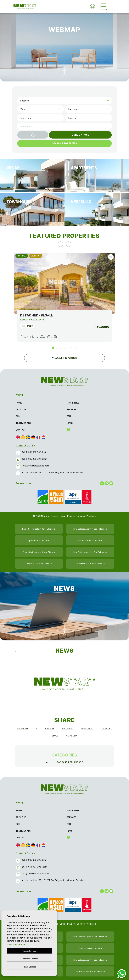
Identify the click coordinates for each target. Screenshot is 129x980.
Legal (63, 516)
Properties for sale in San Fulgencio (39, 529)
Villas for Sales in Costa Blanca (90, 564)
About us (21, 409)
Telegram (107, 729)
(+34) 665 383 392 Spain (35, 459)
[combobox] (64, 100)
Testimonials (23, 423)
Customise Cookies (29, 959)
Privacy (71, 516)
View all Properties (64, 358)
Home (19, 403)
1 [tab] (53, 348)
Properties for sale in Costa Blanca (39, 552)
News (70, 423)
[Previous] (60, 244)
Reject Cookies (29, 967)
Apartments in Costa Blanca (39, 564)
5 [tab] (69, 348)
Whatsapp (87, 729)
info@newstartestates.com (35, 466)
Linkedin (50, 729)
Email (55, 736)
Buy (18, 416)
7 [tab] (76, 348)
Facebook (22, 729)
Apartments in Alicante (39, 540)
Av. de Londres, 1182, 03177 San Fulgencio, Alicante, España (53, 472)
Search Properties (65, 143)
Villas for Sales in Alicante (90, 540)
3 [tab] (61, 348)
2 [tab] (57, 348)
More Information (16, 944)
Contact (21, 430)
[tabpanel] (64, 297)
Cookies (81, 516)
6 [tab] (72, 348)
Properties (73, 403)
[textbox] (65, 101)
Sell (69, 416)
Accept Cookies (29, 951)
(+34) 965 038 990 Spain (35, 452)
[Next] (69, 244)
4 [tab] (65, 348)
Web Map (91, 516)
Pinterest (68, 729)
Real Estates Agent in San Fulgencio (90, 529)
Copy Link (72, 736)
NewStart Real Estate (69, 762)
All (48, 762)
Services (71, 409)
